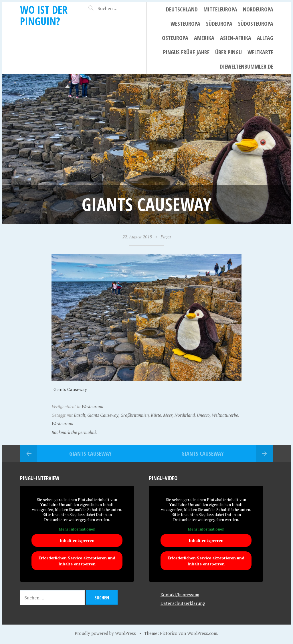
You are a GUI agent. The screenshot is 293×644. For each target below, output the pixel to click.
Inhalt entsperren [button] (77, 540)
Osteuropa (175, 38)
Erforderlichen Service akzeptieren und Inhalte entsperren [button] (77, 561)
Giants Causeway (103, 415)
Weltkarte (260, 52)
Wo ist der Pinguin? (44, 15)
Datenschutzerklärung (183, 603)
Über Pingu (228, 52)
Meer (168, 415)
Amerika (204, 38)
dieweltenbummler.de (247, 66)
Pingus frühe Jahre (186, 52)
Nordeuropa (258, 9)
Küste (156, 415)
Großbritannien (135, 415)
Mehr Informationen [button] (77, 529)
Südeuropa (219, 24)
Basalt (80, 415)
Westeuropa (185, 24)
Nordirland (185, 415)
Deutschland (182, 9)
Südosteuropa (256, 24)
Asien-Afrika (236, 38)
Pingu (166, 237)
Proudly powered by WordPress (105, 633)
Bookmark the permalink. (75, 432)
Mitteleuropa (220, 9)
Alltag (265, 38)
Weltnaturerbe (225, 415)
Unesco (203, 415)
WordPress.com (202, 633)
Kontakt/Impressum (180, 595)
